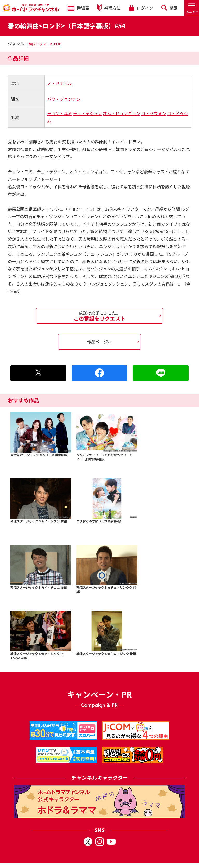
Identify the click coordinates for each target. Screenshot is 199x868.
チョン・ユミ (60, 113)
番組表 (78, 8)
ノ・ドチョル (60, 83)
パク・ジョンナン (64, 99)
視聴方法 (109, 8)
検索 (170, 8)
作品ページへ (99, 342)
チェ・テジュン (87, 113)
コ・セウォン (154, 113)
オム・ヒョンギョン (122, 113)
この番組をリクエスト (99, 316)
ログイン (141, 8)
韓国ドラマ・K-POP (45, 44)
